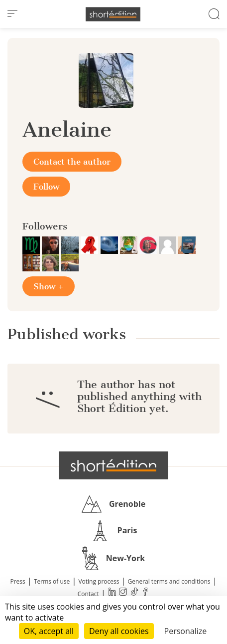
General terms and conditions (169, 581)
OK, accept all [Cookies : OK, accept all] (49, 631)
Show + (49, 286)
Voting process (99, 581)
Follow (46, 187)
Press (18, 581)
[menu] (12, 14)
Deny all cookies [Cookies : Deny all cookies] (119, 631)
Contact (88, 594)
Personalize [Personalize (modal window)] (186, 631)
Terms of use (52, 581)
